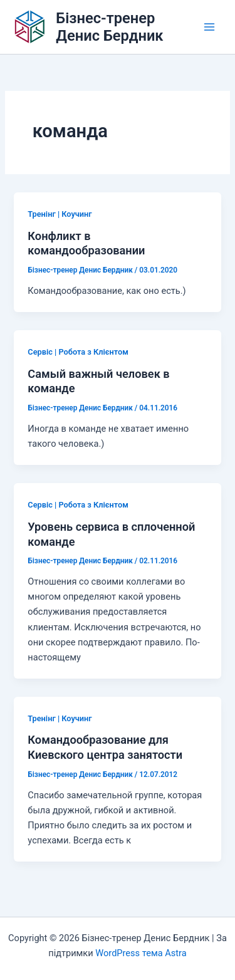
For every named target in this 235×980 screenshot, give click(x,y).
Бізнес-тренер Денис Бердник (109, 27)
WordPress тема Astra (141, 953)
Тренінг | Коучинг (60, 214)
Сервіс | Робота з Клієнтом (78, 352)
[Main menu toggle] (209, 27)
